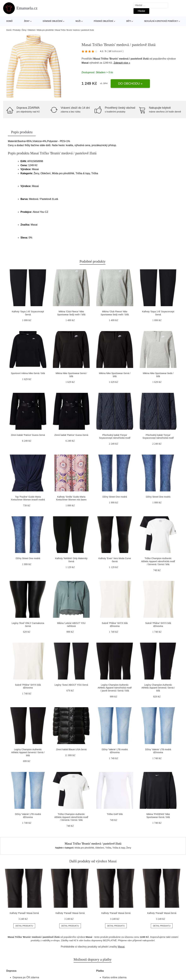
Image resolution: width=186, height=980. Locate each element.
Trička (108, 848)
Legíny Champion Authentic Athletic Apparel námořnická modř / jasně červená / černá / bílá (115, 688)
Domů (9, 21)
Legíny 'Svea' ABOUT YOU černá (71, 685)
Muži (78, 21)
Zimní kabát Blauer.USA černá (71, 749)
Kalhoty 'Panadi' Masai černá (24, 913)
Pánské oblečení (103, 21)
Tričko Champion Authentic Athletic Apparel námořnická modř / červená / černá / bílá (158, 561)
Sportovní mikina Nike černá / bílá (28, 373)
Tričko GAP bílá (115, 814)
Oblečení (32, 30)
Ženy (27, 21)
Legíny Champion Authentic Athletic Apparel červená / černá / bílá (158, 688)
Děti (129, 21)
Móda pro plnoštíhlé (45, 30)
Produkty (17, 30)
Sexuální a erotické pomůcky (161, 21)
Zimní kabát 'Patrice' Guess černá (28, 435)
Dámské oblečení (52, 21)
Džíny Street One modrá (115, 497)
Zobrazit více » (122, 63)
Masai (85, 63)
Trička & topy (119, 848)
